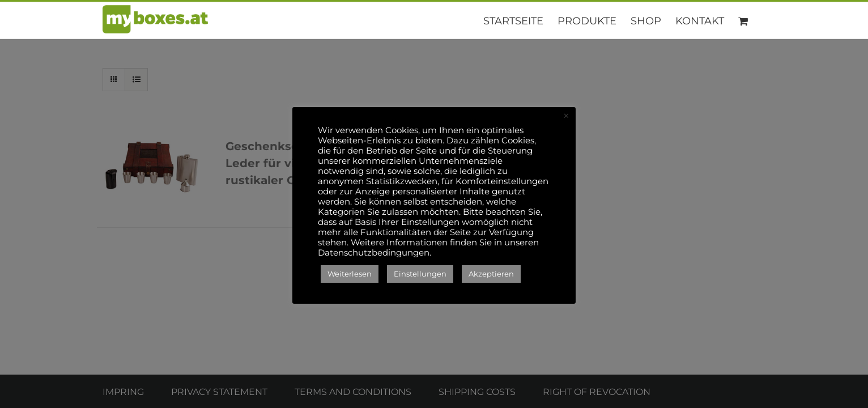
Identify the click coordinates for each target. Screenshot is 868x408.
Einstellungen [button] (420, 274)
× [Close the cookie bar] (566, 116)
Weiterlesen (350, 274)
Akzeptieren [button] (491, 274)
